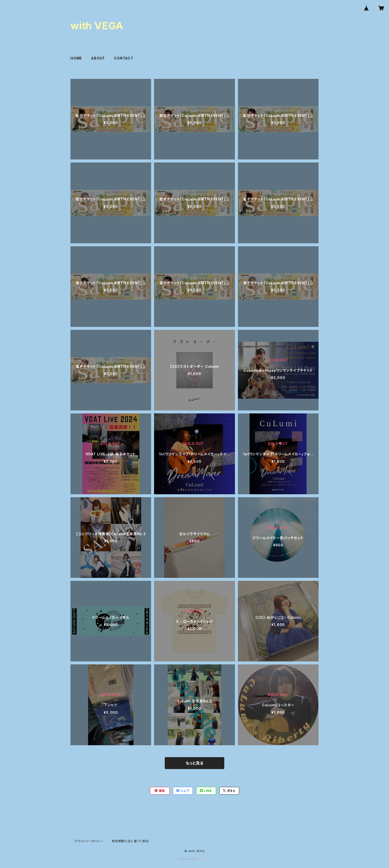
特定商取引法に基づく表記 (130, 841)
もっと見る (194, 763)
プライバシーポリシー (89, 841)
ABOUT (98, 58)
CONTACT (124, 58)
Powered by (194, 859)
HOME (76, 58)
